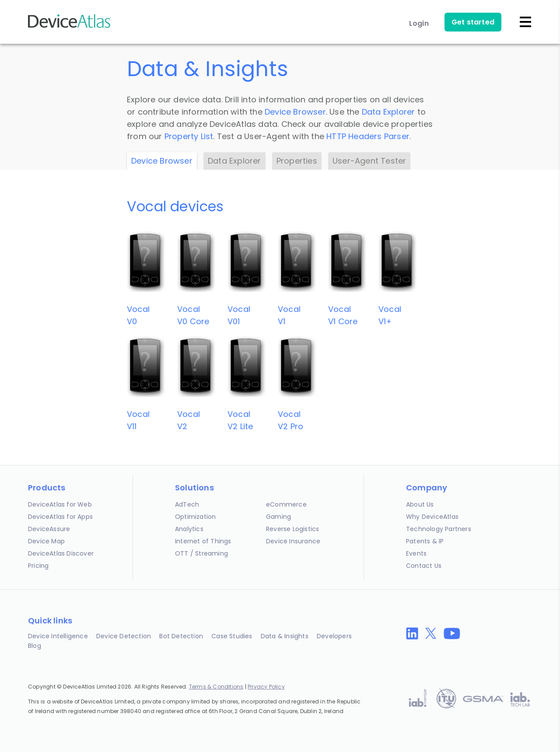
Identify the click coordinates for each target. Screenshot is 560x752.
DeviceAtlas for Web (60, 504)
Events (416, 553)
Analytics (189, 529)
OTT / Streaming (201, 553)
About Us (420, 504)
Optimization (195, 517)
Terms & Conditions (216, 687)
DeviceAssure (49, 529)
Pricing (38, 566)
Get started (473, 22)
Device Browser (295, 112)
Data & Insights (285, 636)
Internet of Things (203, 541)
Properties (297, 161)
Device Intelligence (58, 636)
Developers (334, 636)
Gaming (278, 517)
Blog (35, 646)
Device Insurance (293, 541)
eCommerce (286, 504)
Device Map (46, 541)
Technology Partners (439, 529)
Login (419, 23)
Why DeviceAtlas (432, 517)
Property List (189, 136)
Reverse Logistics (292, 529)
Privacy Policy (266, 687)
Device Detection (124, 636)
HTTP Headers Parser (368, 136)
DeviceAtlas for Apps (60, 517)
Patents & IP (425, 541)
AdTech (187, 504)
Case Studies (232, 636)
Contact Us (424, 566)
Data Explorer (388, 112)
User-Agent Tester (369, 161)
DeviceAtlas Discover (61, 553)
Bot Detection (181, 636)
